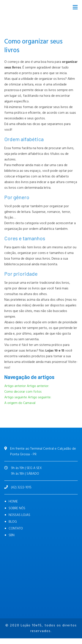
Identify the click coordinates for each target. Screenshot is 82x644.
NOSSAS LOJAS (19, 515)
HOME (13, 502)
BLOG (13, 522)
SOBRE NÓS (17, 508)
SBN (12, 535)
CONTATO (16, 529)
